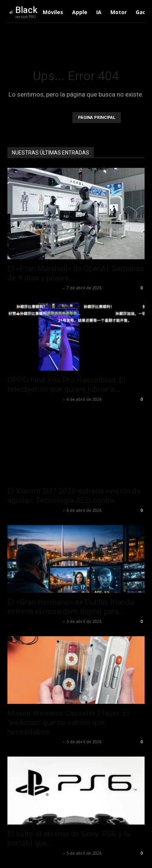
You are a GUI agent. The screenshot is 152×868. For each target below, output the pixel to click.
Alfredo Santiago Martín (34, 288)
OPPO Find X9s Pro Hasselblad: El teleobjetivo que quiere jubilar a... (67, 385)
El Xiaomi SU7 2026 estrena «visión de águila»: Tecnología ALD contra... (74, 496)
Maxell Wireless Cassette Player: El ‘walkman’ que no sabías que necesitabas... (68, 722)
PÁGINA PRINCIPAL (97, 118)
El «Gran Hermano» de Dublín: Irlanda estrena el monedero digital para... (71, 607)
